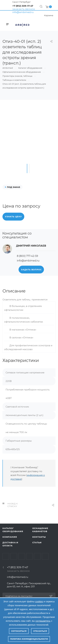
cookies (39, 601)
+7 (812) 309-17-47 (23, 6)
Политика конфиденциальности (29, 639)
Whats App (37, 556)
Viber (45, 556)
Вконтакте (6, 556)
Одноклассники (29, 556)
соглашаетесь (43, 621)
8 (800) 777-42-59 (27, 256)
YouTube (22, 556)
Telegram (14, 556)
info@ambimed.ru (23, 12)
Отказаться (40, 631)
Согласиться (19, 631)
